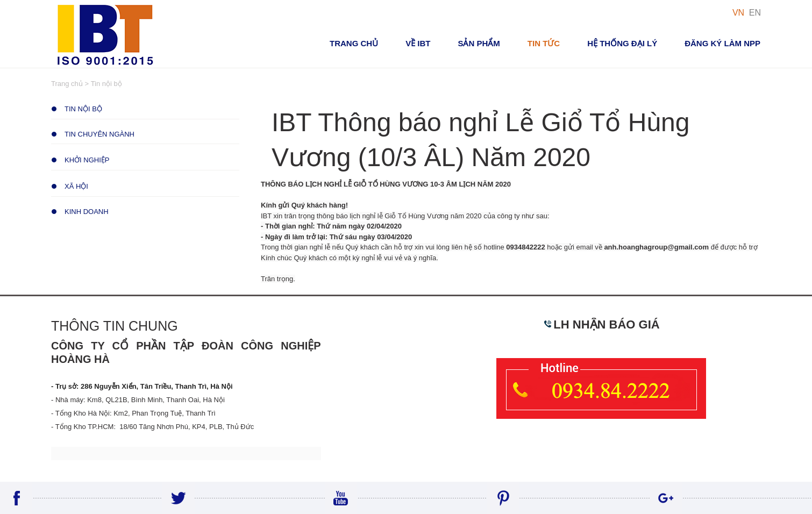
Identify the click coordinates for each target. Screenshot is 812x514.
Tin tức (544, 43)
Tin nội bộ (83, 109)
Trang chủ (354, 43)
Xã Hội (76, 186)
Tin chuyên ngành (99, 134)
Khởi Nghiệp (87, 160)
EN (755, 13)
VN (738, 13)
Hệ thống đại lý (622, 43)
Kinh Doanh (87, 212)
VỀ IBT (418, 43)
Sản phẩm (479, 43)
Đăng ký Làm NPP (722, 43)
